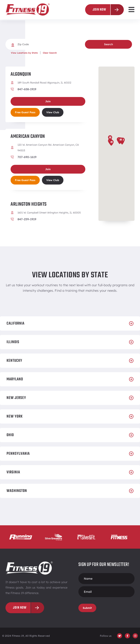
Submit (87, 608)
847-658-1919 (27, 89)
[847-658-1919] (12, 89)
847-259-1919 (27, 219)
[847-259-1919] (12, 219)
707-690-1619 (27, 157)
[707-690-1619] (12, 157)
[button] (131, 10)
